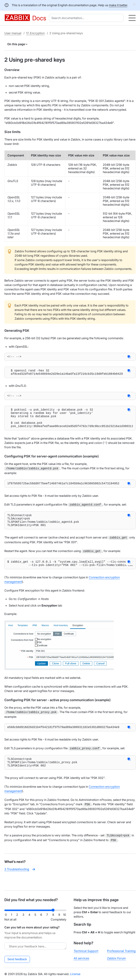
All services (81, 958)
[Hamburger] (132, 18)
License (75, 974)
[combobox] (87, 18)
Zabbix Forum (116, 958)
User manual (13, 33)
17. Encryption (35, 33)
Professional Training (121, 951)
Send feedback (17, 959)
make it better (118, 5)
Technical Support (86, 951)
